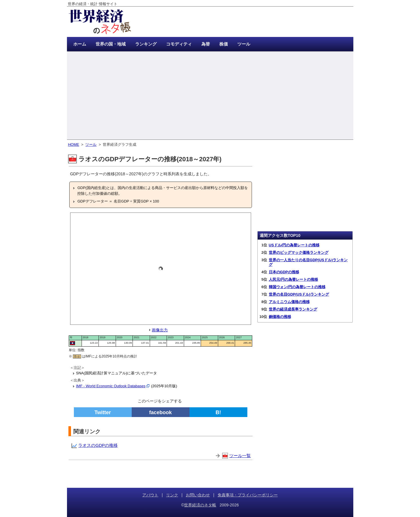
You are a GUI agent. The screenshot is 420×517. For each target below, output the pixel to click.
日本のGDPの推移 (284, 272)
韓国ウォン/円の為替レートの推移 (297, 287)
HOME (73, 145)
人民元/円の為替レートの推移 (294, 279)
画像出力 (160, 330)
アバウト (150, 495)
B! (218, 412)
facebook (160, 412)
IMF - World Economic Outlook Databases (111, 386)
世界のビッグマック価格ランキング (299, 252)
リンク (172, 495)
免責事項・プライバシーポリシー (248, 495)
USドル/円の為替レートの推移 (294, 245)
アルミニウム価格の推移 (289, 302)
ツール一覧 (240, 456)
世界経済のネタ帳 (200, 505)
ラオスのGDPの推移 (98, 445)
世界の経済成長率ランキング (293, 309)
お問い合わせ (198, 495)
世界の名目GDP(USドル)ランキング (299, 294)
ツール (91, 145)
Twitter (103, 412)
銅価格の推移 (280, 317)
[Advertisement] (210, 96)
